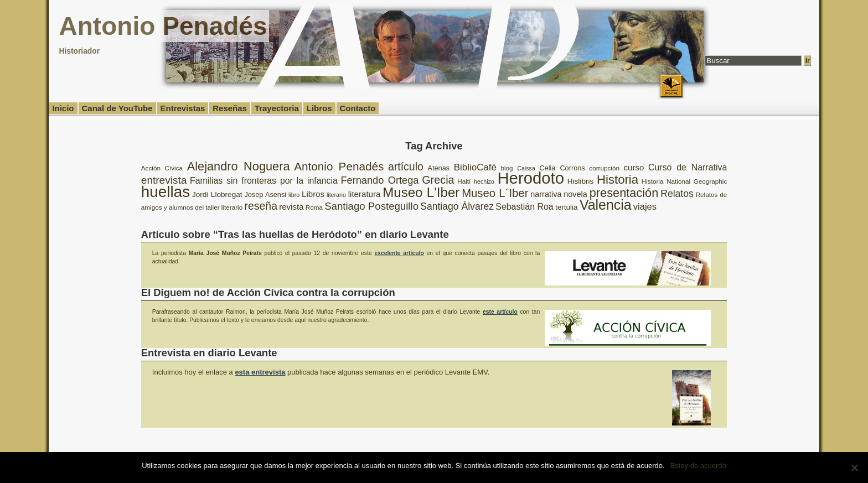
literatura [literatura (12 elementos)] (365, 194)
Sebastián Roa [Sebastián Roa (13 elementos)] (524, 207)
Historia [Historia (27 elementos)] (618, 180)
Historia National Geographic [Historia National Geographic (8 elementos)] (684, 181)
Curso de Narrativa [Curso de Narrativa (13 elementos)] (688, 167)
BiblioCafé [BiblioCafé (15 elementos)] (475, 167)
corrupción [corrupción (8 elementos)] (604, 168)
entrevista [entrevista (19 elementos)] (164, 180)
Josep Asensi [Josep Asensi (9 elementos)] (265, 194)
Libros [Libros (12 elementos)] (313, 194)
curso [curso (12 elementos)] (634, 167)
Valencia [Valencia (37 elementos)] (606, 205)
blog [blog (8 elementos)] (507, 168)
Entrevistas (183, 108)
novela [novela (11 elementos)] (575, 194)
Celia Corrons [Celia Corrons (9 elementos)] (562, 168)
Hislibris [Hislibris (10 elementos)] (581, 181)
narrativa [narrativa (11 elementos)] (546, 194)
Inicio (63, 108)
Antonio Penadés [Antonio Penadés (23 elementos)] (339, 166)
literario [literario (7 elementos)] (336, 195)
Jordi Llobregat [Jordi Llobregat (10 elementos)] (217, 194)
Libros (319, 108)
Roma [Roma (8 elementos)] (314, 207)
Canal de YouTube (117, 108)
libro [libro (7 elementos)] (294, 195)
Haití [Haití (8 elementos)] (464, 181)
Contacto (358, 108)
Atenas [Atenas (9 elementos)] (438, 168)
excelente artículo (399, 253)
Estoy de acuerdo (698, 466)
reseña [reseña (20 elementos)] (261, 206)
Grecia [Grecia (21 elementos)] (438, 180)
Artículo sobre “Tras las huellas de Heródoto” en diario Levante (295, 234)
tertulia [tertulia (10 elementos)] (567, 207)
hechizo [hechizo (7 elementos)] (484, 181)
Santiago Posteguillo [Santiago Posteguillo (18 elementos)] (371, 206)
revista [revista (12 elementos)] (291, 207)
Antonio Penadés (163, 26)
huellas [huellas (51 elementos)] (166, 192)
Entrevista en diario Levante (209, 353)
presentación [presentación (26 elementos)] (624, 193)
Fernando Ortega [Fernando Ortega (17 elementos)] (379, 180)
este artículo (500, 312)
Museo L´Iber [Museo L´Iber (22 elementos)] (495, 193)
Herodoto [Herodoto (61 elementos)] (531, 178)
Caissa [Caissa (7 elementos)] (526, 168)
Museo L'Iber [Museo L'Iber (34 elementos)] (421, 192)
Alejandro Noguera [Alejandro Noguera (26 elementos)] (239, 166)
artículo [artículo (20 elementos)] (406, 167)
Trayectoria (277, 108)
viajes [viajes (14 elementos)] (645, 207)
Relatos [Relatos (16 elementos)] (677, 194)
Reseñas (230, 108)
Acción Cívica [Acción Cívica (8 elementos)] (162, 168)
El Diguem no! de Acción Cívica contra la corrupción (268, 292)
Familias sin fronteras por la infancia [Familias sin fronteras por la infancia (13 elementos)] (264, 181)
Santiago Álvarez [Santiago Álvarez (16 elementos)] (457, 206)
